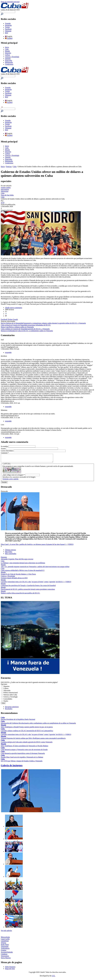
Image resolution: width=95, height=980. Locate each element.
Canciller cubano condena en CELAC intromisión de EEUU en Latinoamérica (27, 732)
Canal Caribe (5, 940)
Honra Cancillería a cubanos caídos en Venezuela (17, 327)
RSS (6, 33)
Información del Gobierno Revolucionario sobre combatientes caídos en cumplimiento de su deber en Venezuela (38, 725)
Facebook (8, 29)
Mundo (7, 51)
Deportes (8, 53)
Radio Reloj (5, 946)
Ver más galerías (6, 932)
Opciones (4, 686)
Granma (4, 952)
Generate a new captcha (10, 480)
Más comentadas (11, 555)
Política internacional (11, 694)
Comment (5, 453)
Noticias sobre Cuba (10, 696)
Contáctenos (9, 64)
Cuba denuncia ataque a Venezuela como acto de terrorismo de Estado (24, 751)
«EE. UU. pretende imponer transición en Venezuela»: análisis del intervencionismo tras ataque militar (35, 568)
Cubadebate (5, 942)
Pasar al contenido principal (10, 2)
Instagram (8, 25)
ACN (3, 203)
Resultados (9, 710)
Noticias (9, 167)
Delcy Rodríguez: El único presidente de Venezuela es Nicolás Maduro (25, 747)
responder (8, 352)
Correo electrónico (7, 451)
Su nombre (5, 446)
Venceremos (5, 957)
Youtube (8, 23)
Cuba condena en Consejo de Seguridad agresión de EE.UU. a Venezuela (25, 329)
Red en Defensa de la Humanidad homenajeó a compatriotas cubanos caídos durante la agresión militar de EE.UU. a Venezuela (43, 323)
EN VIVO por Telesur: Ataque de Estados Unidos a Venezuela (22, 762)
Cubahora (4, 956)
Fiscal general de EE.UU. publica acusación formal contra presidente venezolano (28, 591)
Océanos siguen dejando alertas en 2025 (14, 579)
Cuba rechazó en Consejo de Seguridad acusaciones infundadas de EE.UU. (26, 325)
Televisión (7, 692)
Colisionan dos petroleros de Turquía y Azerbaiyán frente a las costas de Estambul (28, 587)
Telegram (8, 31)
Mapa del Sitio (10, 970)
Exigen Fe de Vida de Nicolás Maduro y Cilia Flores (18, 576)
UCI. (54, 977)
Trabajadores (5, 950)
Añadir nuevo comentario (14, 308)
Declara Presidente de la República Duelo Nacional (18, 721)
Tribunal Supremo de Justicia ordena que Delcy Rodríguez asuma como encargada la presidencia (33, 740)
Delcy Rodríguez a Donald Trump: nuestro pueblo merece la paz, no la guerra (27, 728)
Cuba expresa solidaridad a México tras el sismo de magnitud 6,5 (23, 572)
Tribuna (3, 944)
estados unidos (6, 188)
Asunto (3, 449)
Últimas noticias (10, 551)
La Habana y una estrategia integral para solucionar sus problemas (23, 564)
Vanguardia (5, 948)
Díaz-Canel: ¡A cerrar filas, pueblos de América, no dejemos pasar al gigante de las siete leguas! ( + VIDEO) (37, 546)
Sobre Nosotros (10, 968)
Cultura (8, 55)
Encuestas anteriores (12, 708)
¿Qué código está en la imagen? (14, 476)
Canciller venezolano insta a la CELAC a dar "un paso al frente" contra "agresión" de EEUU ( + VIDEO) (36, 583)
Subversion (5, 191)
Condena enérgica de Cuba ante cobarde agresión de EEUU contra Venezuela (27, 744)
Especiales (9, 60)
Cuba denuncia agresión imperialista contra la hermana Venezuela (23, 755)
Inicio (7, 47)
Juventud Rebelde (7, 954)
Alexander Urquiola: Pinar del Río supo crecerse (17, 561)
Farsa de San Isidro (7, 195)
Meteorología (5, 939)
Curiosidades (8, 700)
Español (9, 38)
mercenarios (5, 189)
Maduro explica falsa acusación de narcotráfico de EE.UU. (20, 595)
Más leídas (9, 553)
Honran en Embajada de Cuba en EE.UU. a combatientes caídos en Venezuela (27, 331)
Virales (6, 703)
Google (15, 319)
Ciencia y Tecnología (12, 57)
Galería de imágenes (12, 767)
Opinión (8, 59)
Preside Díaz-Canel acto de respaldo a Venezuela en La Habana (22, 759)
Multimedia (9, 62)
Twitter (7, 27)
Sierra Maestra (6, 959)
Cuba (7, 49)
